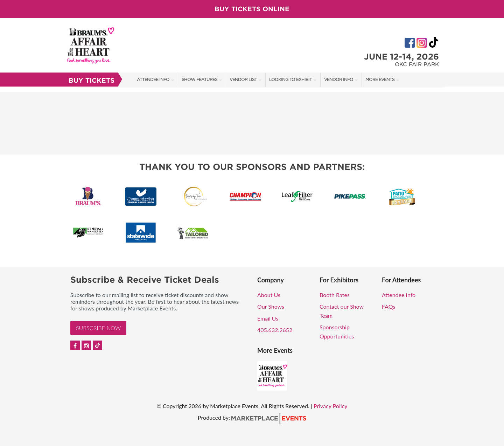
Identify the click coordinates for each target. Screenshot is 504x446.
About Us (269, 295)
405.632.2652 (275, 330)
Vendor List (243, 79)
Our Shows (271, 306)
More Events (380, 79)
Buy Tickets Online (252, 9)
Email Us (268, 318)
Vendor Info (339, 79)
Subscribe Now (98, 328)
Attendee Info (153, 79)
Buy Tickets (92, 80)
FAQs (388, 306)
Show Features (199, 79)
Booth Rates (335, 295)
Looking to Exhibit (290, 79)
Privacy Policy (331, 406)
